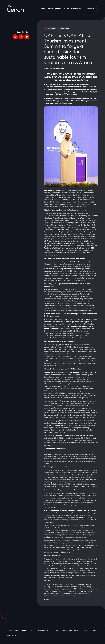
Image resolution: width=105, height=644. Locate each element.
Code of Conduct (61, 630)
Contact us (94, 630)
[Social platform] (15, 37)
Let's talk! (91, 9)
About (43, 9)
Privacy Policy (74, 630)
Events (50, 9)
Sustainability (76, 9)
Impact (58, 9)
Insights (66, 9)
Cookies (85, 630)
